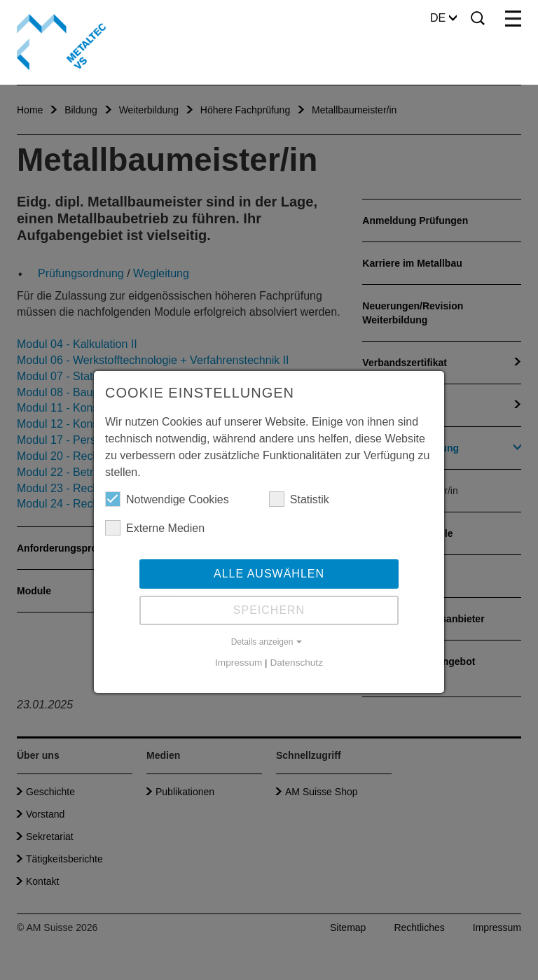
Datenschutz (296, 663)
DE (443, 18)
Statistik (299, 499)
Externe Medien (155, 528)
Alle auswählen (269, 574)
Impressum (239, 663)
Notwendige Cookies (167, 499)
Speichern (269, 610)
